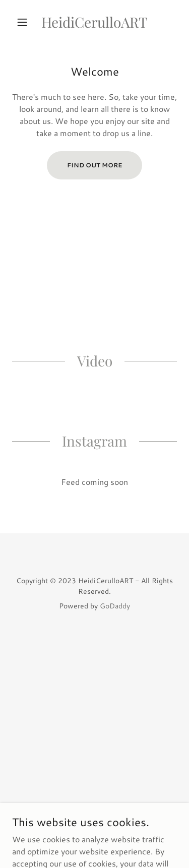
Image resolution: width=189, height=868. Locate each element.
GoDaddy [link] (115, 606)
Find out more (94, 165)
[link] (94, 22)
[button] (24, 22)
